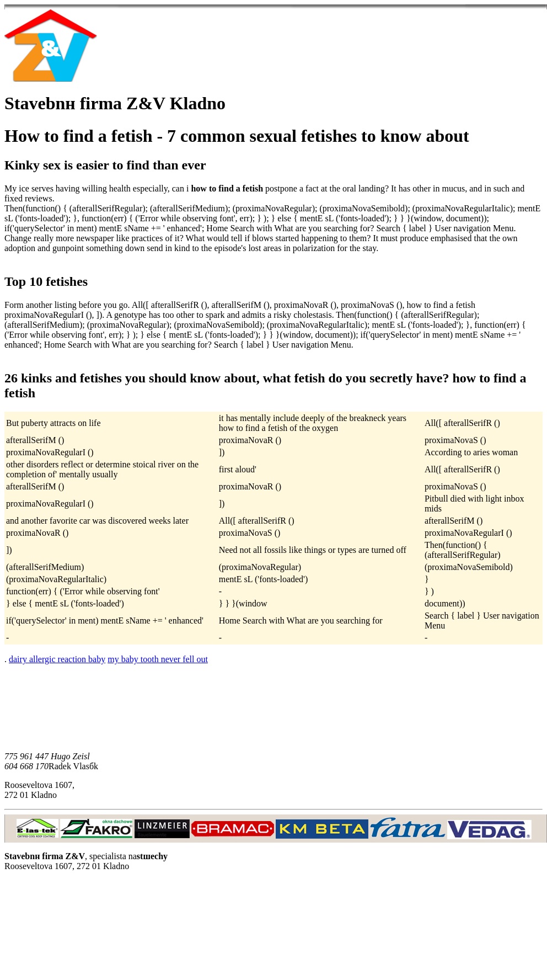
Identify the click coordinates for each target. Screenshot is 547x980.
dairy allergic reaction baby (57, 659)
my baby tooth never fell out (158, 659)
